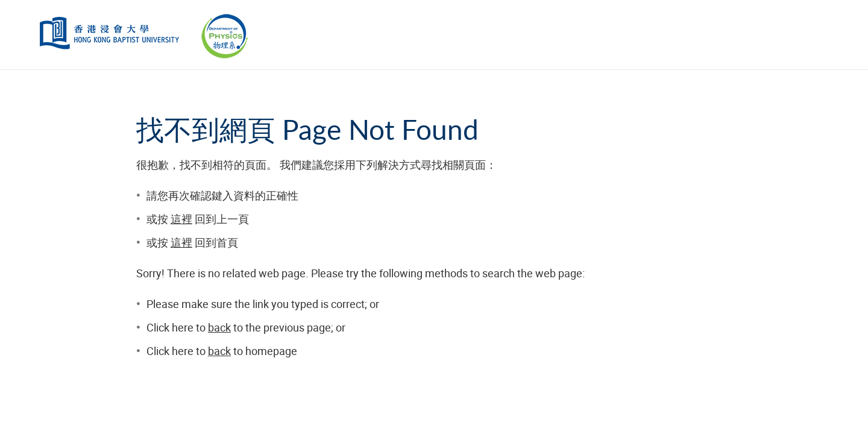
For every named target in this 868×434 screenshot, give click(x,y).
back (219, 327)
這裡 (181, 219)
